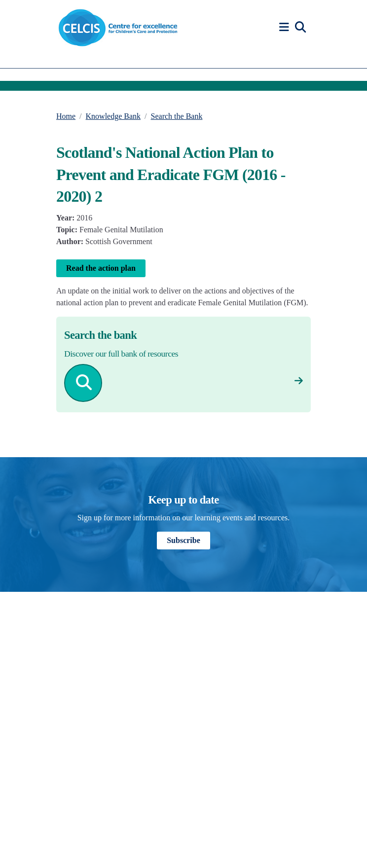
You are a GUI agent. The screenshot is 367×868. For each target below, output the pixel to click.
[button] (286, 27)
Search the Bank (177, 116)
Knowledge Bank (113, 116)
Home (66, 116)
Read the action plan (101, 268)
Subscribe (183, 540)
